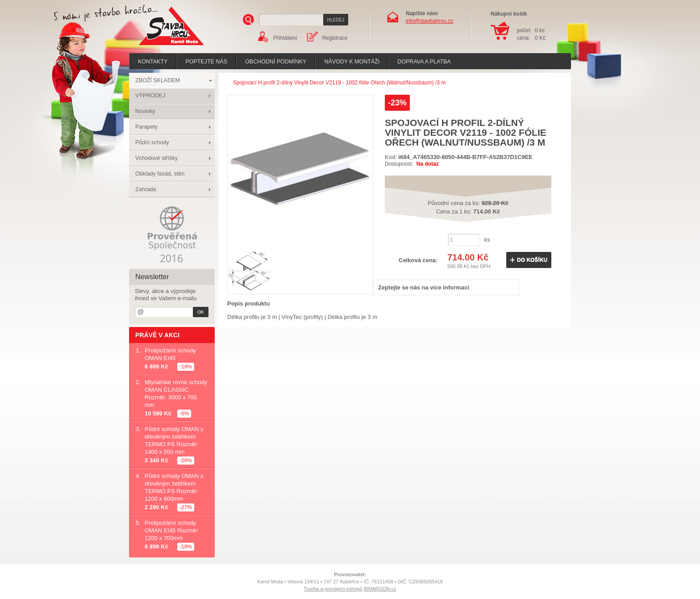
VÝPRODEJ (150, 96)
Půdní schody (152, 142)
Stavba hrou (158, 46)
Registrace (335, 38)
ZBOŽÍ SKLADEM (158, 80)
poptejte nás (206, 62)
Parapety (146, 127)
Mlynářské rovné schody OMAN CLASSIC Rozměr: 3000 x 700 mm (176, 394)
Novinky (145, 111)
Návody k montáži (352, 62)
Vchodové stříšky (156, 158)
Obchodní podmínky (276, 62)
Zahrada (146, 189)
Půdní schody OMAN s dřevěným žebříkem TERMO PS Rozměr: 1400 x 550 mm (174, 440)
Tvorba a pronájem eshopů (333, 589)
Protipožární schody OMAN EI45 (170, 354)
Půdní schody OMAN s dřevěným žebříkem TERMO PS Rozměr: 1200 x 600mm (174, 487)
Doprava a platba (424, 62)
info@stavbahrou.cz (429, 21)
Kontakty (153, 62)
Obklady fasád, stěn (160, 174)
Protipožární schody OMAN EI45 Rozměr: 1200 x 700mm (172, 530)
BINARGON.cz (380, 589)
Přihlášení (285, 38)
